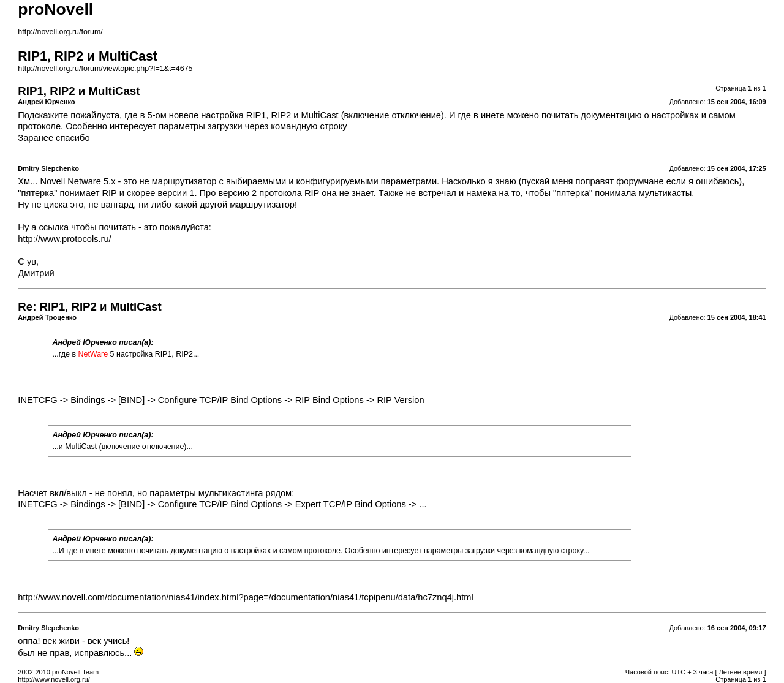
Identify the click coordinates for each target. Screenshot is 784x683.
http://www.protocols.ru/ (64, 239)
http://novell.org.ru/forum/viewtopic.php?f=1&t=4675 (105, 69)
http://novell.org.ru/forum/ (60, 32)
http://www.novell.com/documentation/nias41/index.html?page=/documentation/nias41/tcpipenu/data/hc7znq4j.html (245, 597)
